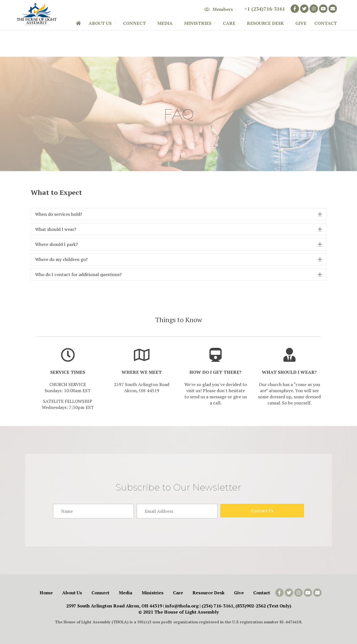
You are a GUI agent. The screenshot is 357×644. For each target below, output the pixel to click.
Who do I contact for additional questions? (79, 274)
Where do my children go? (62, 259)
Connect (134, 23)
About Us (100, 23)
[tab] (178, 214)
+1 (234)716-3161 (265, 9)
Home (46, 593)
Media (165, 23)
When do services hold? (59, 214)
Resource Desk (265, 23)
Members (219, 9)
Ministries (198, 23)
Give (301, 23)
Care (229, 23)
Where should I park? (56, 244)
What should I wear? (56, 229)
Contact (326, 23)
